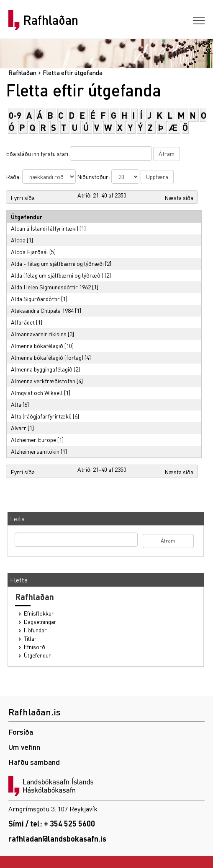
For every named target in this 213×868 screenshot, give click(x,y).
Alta (16, 404)
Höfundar (35, 630)
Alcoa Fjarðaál (30, 252)
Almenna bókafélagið (37, 346)
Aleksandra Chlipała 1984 (42, 310)
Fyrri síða (23, 198)
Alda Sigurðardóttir (35, 299)
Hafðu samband (34, 762)
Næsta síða (179, 198)
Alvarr (19, 428)
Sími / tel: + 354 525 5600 (52, 823)
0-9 (15, 115)
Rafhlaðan (51, 20)
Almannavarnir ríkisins (39, 334)
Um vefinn (24, 747)
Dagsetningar (40, 622)
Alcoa (18, 240)
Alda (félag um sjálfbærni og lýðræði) (57, 275)
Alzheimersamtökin (35, 451)
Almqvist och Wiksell (37, 392)
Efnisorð (35, 647)
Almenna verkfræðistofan (43, 381)
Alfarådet (23, 322)
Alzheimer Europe (33, 439)
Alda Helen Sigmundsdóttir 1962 (51, 287)
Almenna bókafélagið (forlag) (47, 357)
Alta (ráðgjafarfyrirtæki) (41, 416)
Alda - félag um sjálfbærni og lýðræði (57, 263)
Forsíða (21, 732)
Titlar (30, 638)
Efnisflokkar (39, 613)
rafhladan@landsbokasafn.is (57, 838)
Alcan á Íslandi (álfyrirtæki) (45, 228)
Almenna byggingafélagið (42, 369)
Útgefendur (37, 655)
